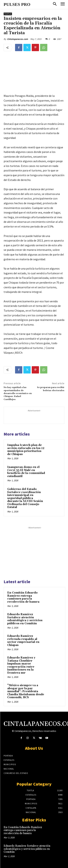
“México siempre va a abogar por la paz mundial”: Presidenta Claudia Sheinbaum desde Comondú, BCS (26, 691)
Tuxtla (8, 14)
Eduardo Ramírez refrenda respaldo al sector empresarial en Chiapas (23, 641)
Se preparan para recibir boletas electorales (51, 389)
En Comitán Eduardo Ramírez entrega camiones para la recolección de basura (23, 597)
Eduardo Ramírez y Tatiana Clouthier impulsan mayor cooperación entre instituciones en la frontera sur (21, 665)
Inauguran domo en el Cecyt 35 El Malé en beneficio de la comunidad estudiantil (26, 472)
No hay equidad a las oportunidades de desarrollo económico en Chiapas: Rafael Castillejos (18, 393)
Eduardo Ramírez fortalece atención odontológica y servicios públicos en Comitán (25, 619)
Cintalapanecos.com (17, 39)
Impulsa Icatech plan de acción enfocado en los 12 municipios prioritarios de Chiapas (26, 450)
